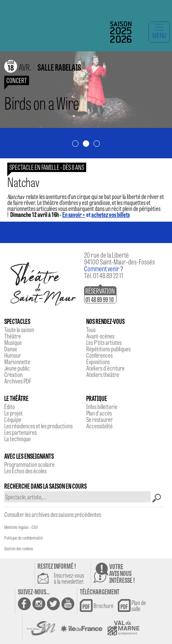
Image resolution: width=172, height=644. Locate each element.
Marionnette (17, 362)
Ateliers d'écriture (105, 368)
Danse (11, 349)
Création (13, 374)
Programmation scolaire (29, 464)
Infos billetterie (102, 407)
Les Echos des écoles (25, 471)
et (96, 214)
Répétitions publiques (108, 349)
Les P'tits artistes (104, 342)
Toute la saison (19, 329)
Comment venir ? (104, 269)
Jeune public (17, 368)
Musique (13, 342)
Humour (13, 355)
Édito (10, 407)
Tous (91, 329)
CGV (35, 527)
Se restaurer (99, 419)
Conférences (99, 355)
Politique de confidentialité (23, 538)
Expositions (98, 362)
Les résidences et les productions (38, 426)
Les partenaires (20, 432)
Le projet (13, 413)
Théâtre (13, 336)
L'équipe (13, 419)
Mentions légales (16, 527)
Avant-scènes (100, 336)
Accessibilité (99, 426)
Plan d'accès (99, 413)
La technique (17, 439)
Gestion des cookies (19, 549)
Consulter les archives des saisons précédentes (53, 514)
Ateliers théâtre (103, 374)
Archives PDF (18, 381)
